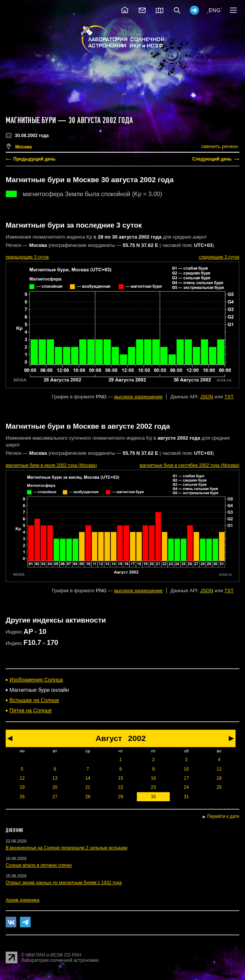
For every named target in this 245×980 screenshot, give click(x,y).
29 (120, 797)
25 (219, 787)
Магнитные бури (32, 120)
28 (88, 797)
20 (55, 787)
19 (22, 787)
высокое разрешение (138, 397)
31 (186, 797)
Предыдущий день (34, 159)
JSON (207, 397)
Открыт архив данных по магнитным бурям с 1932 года (64, 883)
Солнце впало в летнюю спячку (39, 865)
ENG (215, 10)
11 (219, 769)
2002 (137, 738)
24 (186, 787)
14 (88, 778)
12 (22, 778)
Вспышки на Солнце (34, 700)
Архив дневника (22, 900)
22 (120, 787)
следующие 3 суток (219, 257)
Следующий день (212, 159)
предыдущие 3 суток (27, 257)
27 (55, 797)
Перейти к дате (223, 816)
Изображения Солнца (36, 680)
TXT (229, 397)
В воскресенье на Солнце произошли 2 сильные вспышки (67, 848)
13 (55, 778)
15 (120, 778)
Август (109, 738)
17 (186, 778)
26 (22, 797)
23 (153, 787)
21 (88, 787)
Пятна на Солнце (31, 710)
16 (153, 778)
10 (186, 769)
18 (219, 778)
